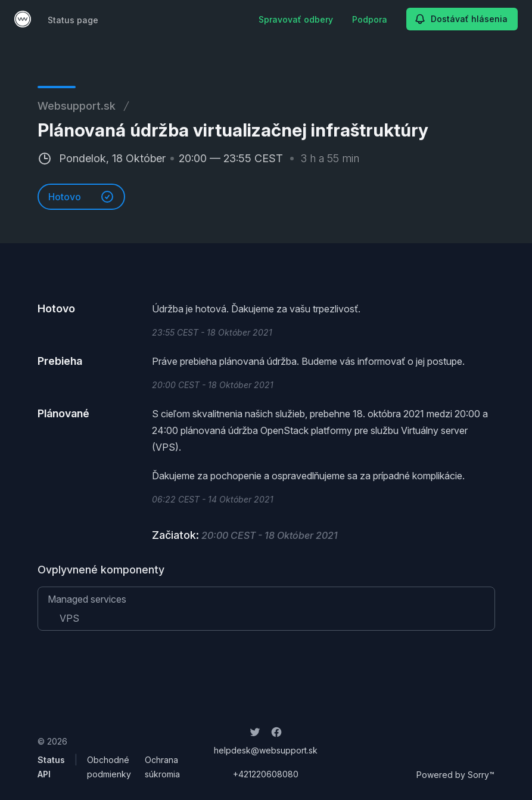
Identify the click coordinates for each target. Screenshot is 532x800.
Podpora (370, 19)
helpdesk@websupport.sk (266, 750)
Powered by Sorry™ (455, 775)
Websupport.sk (77, 106)
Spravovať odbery (296, 19)
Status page (73, 20)
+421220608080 (266, 774)
